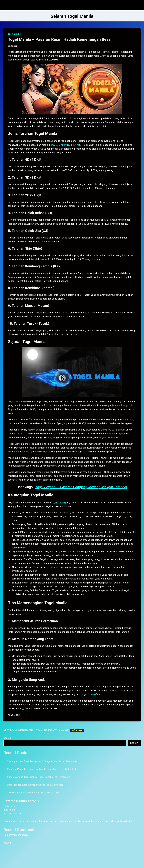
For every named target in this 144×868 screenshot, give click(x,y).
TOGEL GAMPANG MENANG (66, 145)
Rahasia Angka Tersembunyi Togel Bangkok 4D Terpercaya (39, 777)
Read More (15, 715)
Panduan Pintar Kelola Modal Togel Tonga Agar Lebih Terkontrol (41, 769)
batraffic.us (96, 694)
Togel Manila (15, 401)
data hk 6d (9, 810)
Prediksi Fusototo (13, 814)
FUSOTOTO (9, 806)
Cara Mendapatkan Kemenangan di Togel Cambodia (35, 785)
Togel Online (58, 502)
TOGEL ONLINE (14, 34)
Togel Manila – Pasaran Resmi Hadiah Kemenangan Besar (60, 39)
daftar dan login (27, 821)
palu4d (7, 843)
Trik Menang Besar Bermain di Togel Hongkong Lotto (36, 793)
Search (7, 738)
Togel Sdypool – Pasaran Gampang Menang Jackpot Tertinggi (81, 487)
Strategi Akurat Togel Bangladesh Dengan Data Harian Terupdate (42, 761)
